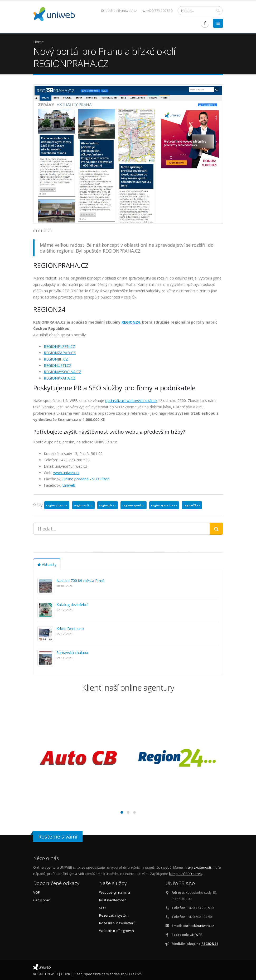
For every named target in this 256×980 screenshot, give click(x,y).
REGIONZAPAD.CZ (60, 353)
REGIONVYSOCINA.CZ (62, 372)
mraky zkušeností (197, 867)
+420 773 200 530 (158, 11)
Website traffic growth (117, 931)
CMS (139, 974)
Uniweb (69, 485)
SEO (102, 908)
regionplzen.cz (57, 505)
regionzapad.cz (134, 505)
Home (38, 42)
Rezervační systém (114, 915)
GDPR (66, 974)
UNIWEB (196, 935)
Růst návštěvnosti (113, 900)
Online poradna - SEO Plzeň (86, 479)
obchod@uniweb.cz (119, 11)
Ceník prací (42, 900)
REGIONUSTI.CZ (58, 365)
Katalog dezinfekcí (72, 605)
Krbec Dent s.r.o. (71, 629)
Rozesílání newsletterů (117, 923)
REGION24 (131, 322)
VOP (37, 893)
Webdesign (115, 974)
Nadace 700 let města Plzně (80, 581)
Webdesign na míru (115, 893)
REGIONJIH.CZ (56, 359)
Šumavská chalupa (72, 653)
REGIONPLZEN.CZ (59, 346)
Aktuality (47, 564)
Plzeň (78, 974)
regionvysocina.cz (164, 505)
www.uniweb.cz (66, 473)
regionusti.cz (83, 505)
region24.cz (192, 505)
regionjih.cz (108, 505)
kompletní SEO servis (186, 874)
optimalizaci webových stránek (131, 401)
